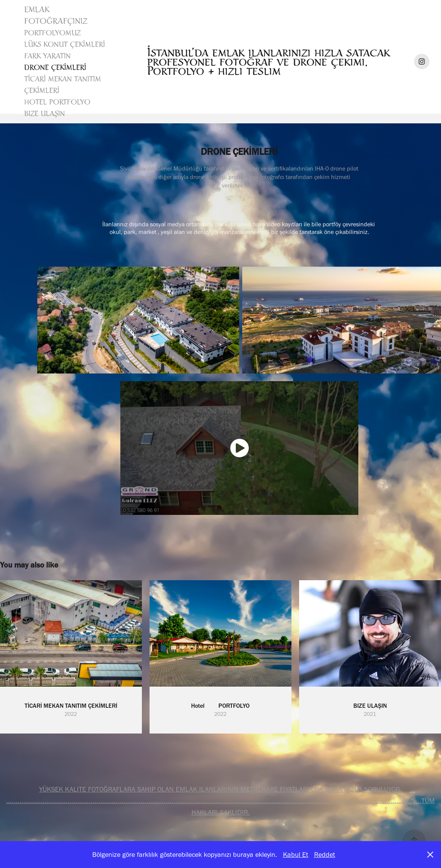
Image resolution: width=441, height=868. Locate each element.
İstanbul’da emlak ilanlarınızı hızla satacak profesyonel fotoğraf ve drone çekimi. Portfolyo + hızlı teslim (270, 61)
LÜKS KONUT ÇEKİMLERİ (65, 44)
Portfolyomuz (52, 33)
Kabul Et (296, 855)
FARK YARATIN (47, 56)
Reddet (325, 855)
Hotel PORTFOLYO (57, 102)
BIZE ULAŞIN (45, 113)
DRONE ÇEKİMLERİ (55, 67)
